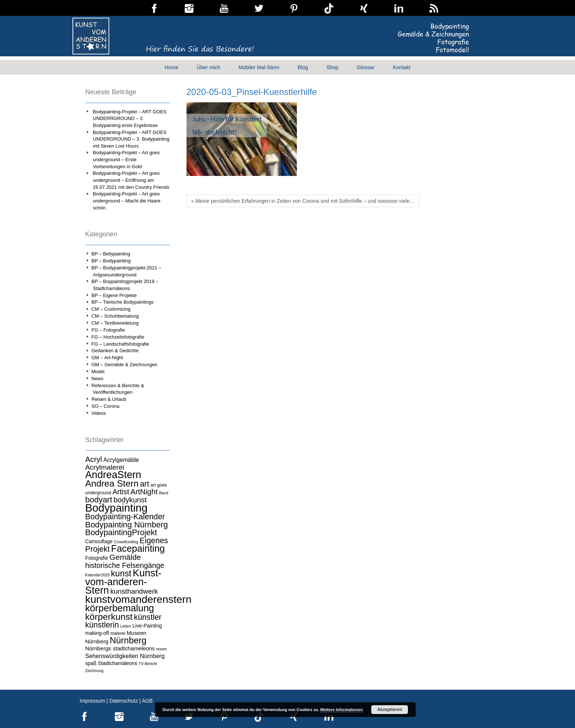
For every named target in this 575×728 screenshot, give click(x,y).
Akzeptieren (390, 710)
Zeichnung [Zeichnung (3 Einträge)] (95, 671)
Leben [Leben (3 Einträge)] (126, 626)
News (98, 379)
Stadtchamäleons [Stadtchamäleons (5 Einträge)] (118, 663)
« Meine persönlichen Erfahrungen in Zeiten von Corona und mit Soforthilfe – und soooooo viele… (303, 201)
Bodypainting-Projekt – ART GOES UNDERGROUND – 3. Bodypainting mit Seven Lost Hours (131, 139)
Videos (99, 413)
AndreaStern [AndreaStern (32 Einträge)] (113, 475)
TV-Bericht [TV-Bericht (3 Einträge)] (148, 664)
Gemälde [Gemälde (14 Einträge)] (125, 557)
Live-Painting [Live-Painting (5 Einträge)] (147, 626)
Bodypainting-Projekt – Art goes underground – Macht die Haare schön (127, 201)
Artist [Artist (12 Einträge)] (121, 492)
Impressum (93, 701)
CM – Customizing (111, 309)
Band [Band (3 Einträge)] (164, 493)
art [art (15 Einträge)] (144, 484)
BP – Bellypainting (111, 254)
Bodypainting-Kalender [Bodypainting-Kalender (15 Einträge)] (125, 517)
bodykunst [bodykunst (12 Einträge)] (130, 500)
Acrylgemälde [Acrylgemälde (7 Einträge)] (121, 460)
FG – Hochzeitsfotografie (118, 337)
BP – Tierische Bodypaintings (123, 302)
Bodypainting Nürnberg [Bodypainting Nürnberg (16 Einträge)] (127, 525)
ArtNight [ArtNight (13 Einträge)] (144, 492)
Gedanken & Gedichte (115, 351)
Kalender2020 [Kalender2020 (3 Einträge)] (97, 575)
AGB (148, 701)
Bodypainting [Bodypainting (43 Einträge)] (117, 508)
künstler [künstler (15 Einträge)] (148, 617)
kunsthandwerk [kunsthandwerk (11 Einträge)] (134, 591)
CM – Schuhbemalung (115, 316)
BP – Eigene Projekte (114, 295)
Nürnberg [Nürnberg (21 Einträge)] (128, 640)
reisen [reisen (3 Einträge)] (162, 649)
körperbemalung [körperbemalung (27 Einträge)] (120, 608)
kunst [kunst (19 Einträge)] (121, 573)
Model (98, 372)
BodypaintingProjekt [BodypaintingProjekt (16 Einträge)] (121, 532)
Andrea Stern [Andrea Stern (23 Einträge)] (112, 483)
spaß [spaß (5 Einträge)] (91, 663)
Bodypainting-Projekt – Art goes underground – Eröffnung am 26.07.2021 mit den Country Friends (131, 180)
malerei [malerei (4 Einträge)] (118, 633)
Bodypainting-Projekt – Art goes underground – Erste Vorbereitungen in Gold (126, 159)
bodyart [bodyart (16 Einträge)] (99, 500)
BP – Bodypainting (111, 261)
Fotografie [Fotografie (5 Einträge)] (97, 558)
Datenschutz (124, 701)
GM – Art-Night (107, 358)
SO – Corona (106, 406)
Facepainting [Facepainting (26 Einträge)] (138, 548)
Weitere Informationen (341, 710)
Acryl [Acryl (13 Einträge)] (94, 459)
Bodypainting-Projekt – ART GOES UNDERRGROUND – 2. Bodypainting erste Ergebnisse (129, 119)
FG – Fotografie (108, 330)
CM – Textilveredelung (115, 323)
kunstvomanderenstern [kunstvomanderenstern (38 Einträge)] (139, 599)
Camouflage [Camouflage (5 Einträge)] (99, 541)
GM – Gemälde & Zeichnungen (125, 365)
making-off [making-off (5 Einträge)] (97, 633)
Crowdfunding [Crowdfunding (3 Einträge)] (126, 542)
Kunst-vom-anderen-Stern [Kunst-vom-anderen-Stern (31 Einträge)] (123, 582)
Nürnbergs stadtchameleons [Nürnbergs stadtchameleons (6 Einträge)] (120, 648)
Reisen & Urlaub (109, 399)
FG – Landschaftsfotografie (120, 344)
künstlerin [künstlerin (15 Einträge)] (102, 625)
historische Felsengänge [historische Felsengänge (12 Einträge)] (125, 565)
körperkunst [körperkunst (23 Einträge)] (109, 617)
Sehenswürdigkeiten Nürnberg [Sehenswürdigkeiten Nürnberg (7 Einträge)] (125, 656)
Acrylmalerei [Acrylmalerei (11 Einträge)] (105, 467)
